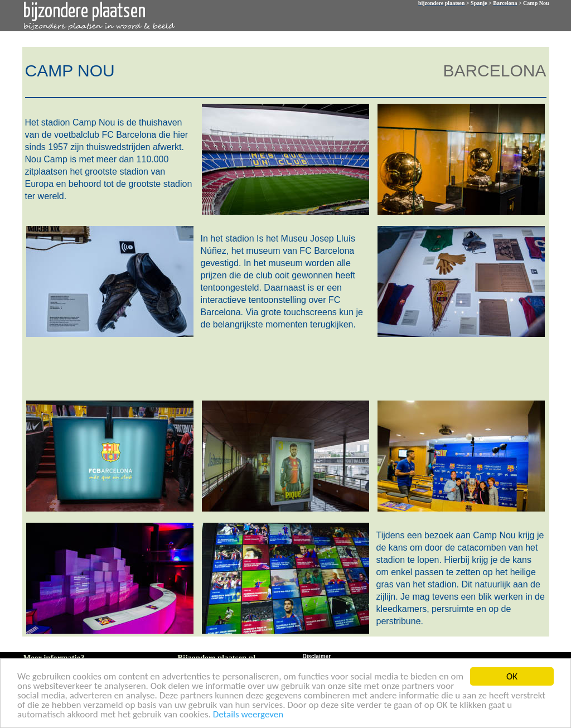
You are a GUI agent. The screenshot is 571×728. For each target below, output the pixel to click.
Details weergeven (248, 715)
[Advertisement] (283, 368)
